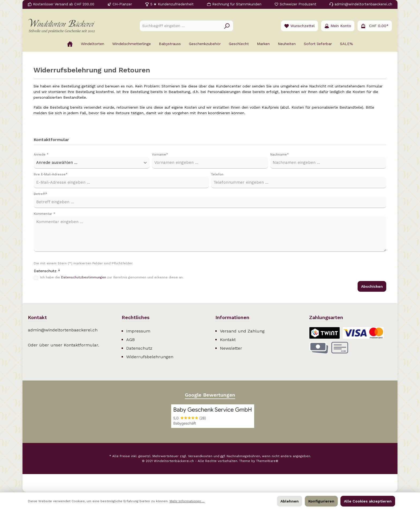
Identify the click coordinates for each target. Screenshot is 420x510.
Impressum (138, 331)
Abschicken (372, 286)
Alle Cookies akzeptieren (368, 501)
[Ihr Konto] (338, 26)
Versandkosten (200, 456)
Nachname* (280, 154)
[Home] (70, 44)
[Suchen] (227, 26)
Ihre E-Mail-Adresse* (51, 174)
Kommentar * (44, 214)
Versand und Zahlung (242, 331)
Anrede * (41, 154)
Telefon (217, 174)
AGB (130, 340)
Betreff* (41, 194)
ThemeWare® (267, 461)
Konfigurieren (321, 501)
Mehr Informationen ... (187, 501)
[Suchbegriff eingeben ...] (180, 26)
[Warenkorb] (375, 26)
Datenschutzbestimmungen (84, 277)
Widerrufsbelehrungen (150, 357)
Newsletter (231, 348)
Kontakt (228, 340)
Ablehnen (290, 501)
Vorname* (160, 154)
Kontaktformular (81, 345)
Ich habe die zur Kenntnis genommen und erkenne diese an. (112, 277)
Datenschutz (139, 348)
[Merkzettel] (299, 26)
